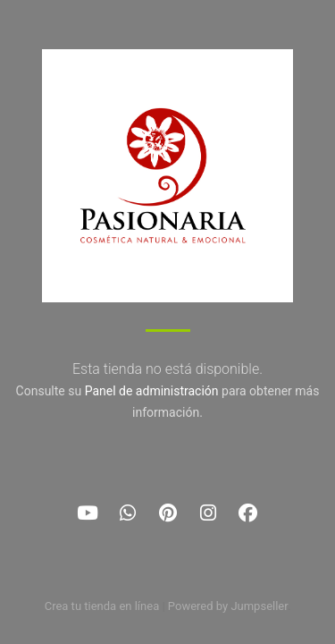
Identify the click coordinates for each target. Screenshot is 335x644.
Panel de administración (152, 391)
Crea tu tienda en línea (104, 606)
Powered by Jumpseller (228, 606)
